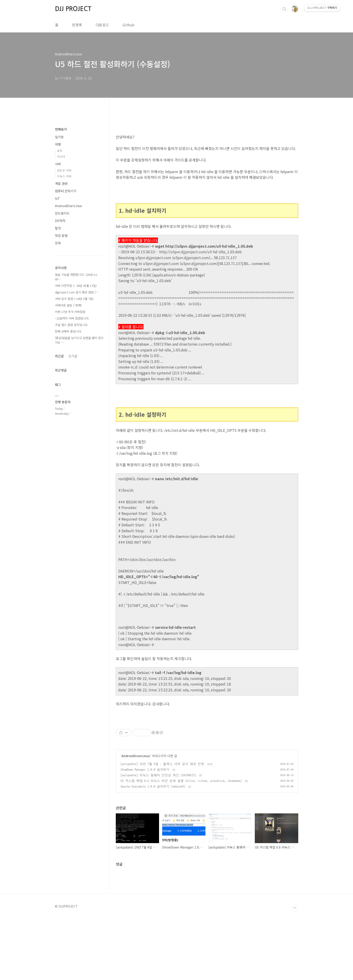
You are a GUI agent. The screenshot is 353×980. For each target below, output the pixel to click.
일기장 (59, 137)
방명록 (77, 25)
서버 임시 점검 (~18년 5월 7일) (74, 299)
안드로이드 (62, 213)
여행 (58, 144)
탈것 (58, 228)
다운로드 (102, 25)
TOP (295, 971)
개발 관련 (61, 183)
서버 (58, 164)
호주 (60, 151)
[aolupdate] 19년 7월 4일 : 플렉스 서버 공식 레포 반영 (162, 827)
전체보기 (61, 129)
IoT (57, 198)
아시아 (61, 157)
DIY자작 (60, 221)
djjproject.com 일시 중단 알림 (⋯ (77, 292)
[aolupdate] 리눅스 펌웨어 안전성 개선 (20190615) (158, 838)
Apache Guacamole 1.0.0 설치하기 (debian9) (153, 850)
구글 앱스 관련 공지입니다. (72, 325)
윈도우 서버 (64, 170)
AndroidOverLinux (136, 819)
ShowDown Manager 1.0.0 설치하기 (145, 833)
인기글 (73, 356)
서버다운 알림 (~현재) (68, 305)
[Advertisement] (207, 749)
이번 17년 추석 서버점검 (70, 312)
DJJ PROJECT (73, 9)
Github (128, 25)
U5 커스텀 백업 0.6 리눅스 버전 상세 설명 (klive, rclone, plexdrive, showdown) (181, 844)
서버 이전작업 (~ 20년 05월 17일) (76, 286)
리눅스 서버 (64, 176)
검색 (284, 9)
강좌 (58, 243)
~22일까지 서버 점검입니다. (72, 318)
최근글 (59, 356)
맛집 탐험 (61, 235)
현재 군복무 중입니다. (68, 331)
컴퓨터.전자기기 (66, 191)
